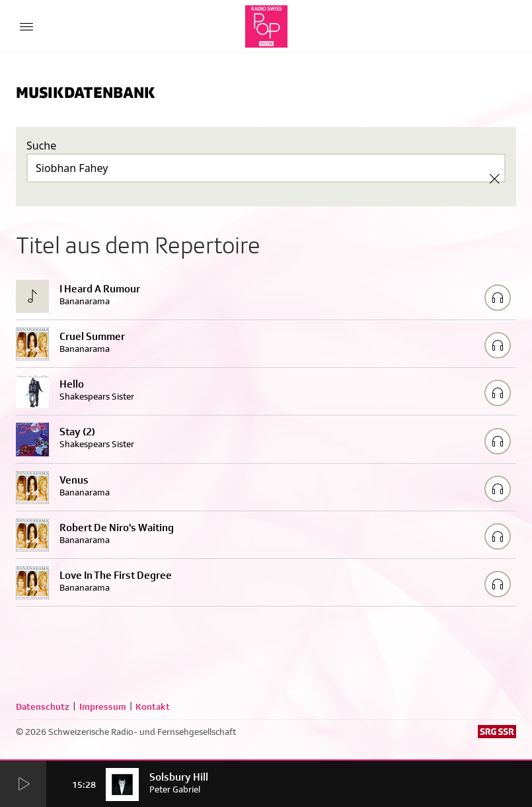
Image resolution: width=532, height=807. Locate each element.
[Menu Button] (26, 26)
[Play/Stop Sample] (498, 298)
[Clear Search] (494, 179)
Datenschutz (43, 706)
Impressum (103, 706)
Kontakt (153, 706)
